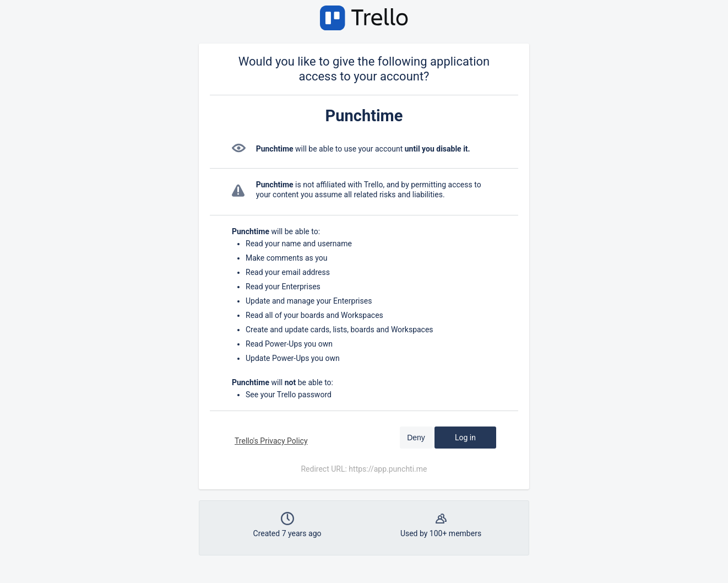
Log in (465, 438)
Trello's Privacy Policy (271, 441)
